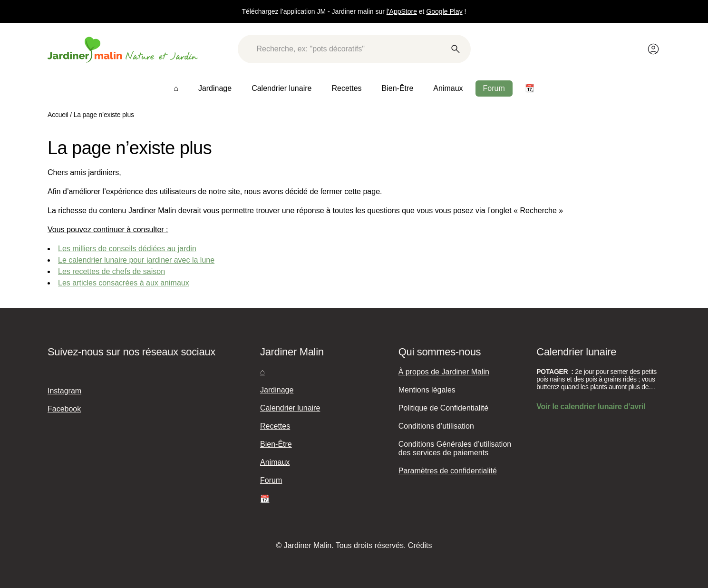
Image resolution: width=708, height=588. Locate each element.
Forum (494, 88)
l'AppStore (402, 11)
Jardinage (215, 88)
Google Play (444, 11)
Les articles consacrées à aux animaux (124, 283)
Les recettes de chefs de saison (112, 271)
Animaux (448, 88)
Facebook (64, 409)
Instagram (64, 391)
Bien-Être (398, 88)
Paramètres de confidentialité (448, 471)
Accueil (58, 115)
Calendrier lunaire (281, 88)
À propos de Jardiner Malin (444, 372)
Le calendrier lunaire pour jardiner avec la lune (136, 260)
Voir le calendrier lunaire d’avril (591, 407)
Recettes (346, 88)
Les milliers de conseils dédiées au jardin (127, 249)
